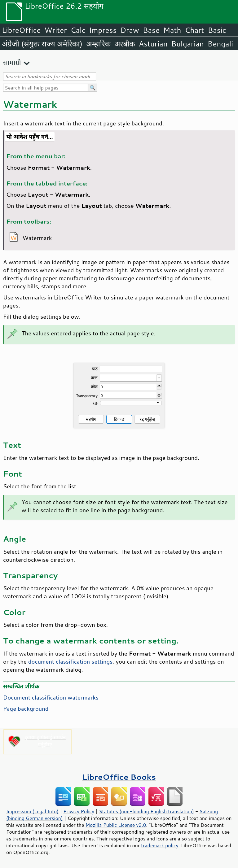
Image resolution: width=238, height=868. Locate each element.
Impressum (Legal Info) (32, 811)
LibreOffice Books (119, 777)
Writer (55, 30)
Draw (130, 30)
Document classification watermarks (51, 697)
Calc (78, 30)
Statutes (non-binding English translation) (146, 811)
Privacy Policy (79, 811)
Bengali (220, 44)
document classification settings (70, 661)
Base (151, 30)
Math (172, 30)
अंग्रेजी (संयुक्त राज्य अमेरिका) (42, 44)
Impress (103, 30)
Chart (194, 30)
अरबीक (125, 44)
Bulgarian (188, 44)
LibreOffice (21, 30)
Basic (217, 30)
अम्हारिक (98, 44)
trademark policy (160, 845)
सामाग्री (12, 62)
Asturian (153, 44)
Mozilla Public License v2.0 (116, 825)
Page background (26, 709)
